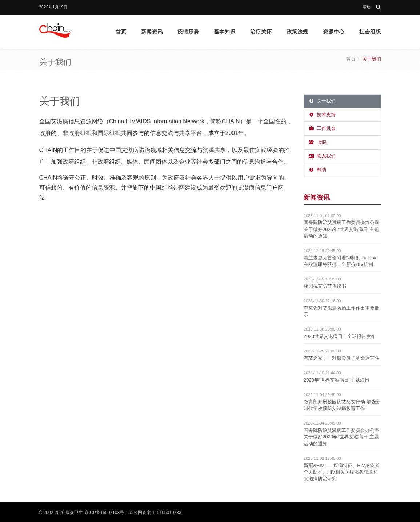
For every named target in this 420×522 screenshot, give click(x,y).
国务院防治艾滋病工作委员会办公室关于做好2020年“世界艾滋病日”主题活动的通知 (341, 437)
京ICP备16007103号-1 (106, 513)
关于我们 (322, 101)
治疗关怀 (261, 32)
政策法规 (297, 32)
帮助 (367, 7)
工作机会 (322, 128)
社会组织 (370, 32)
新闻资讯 (152, 32)
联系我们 (322, 156)
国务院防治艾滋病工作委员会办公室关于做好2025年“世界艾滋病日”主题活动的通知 (341, 229)
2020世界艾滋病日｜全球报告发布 (340, 336)
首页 (121, 32)
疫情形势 (188, 32)
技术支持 (322, 115)
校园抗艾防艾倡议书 (325, 286)
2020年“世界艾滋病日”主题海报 (337, 380)
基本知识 (225, 32)
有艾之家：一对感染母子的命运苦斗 (341, 358)
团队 (318, 142)
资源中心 (334, 32)
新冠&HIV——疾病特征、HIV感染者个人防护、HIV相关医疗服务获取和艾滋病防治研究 (341, 472)
